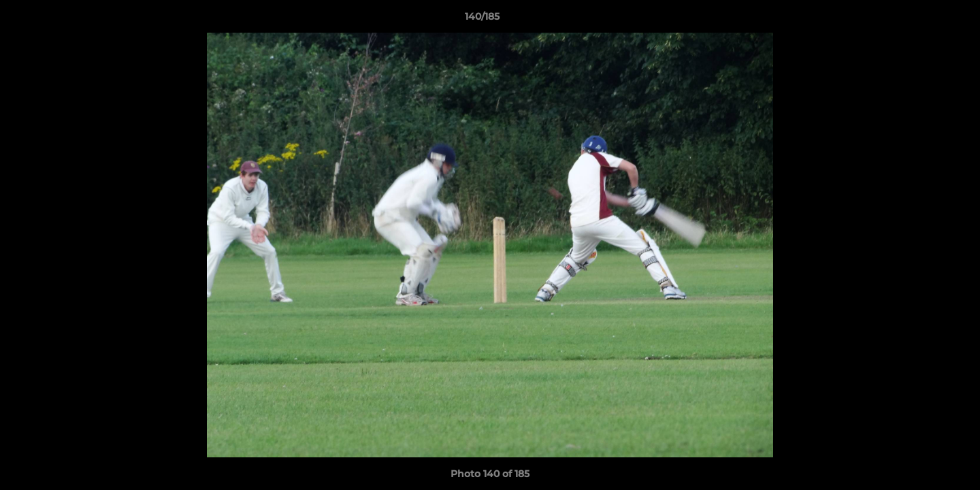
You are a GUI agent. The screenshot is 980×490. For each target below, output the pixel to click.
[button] (923, 20)
